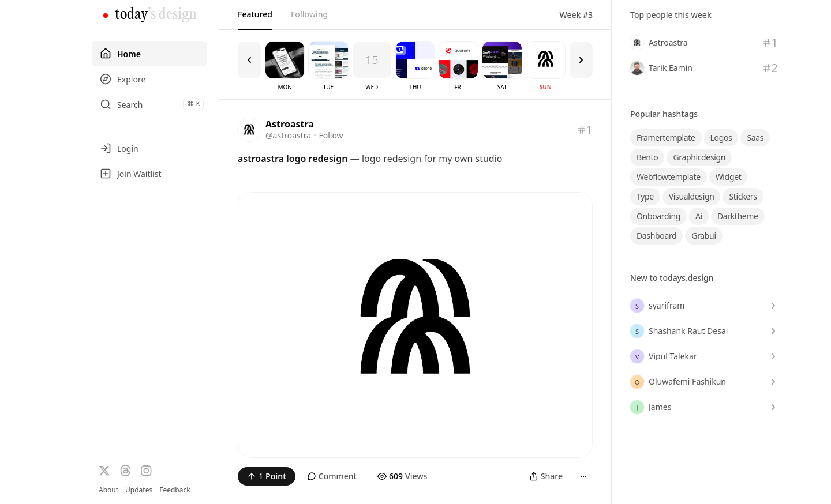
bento (647, 157)
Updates (139, 490)
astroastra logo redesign (293, 159)
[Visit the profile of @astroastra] (249, 130)
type (645, 196)
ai (699, 216)
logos (721, 138)
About (108, 490)
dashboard (656, 236)
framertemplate (666, 138)
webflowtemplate (669, 177)
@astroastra (288, 135)
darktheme (738, 216)
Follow (331, 135)
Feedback (175, 490)
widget (729, 177)
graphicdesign (699, 157)
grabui (703, 236)
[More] (583, 476)
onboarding (658, 216)
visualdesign (692, 196)
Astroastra (290, 124)
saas (755, 138)
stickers (743, 196)
